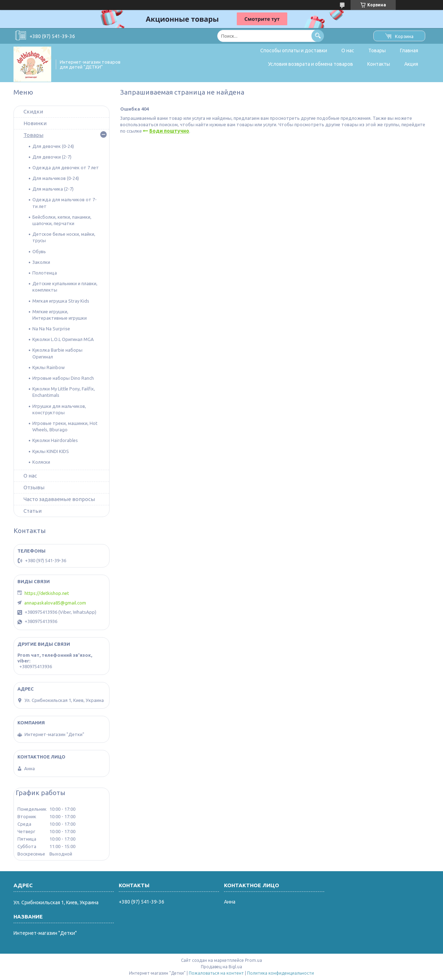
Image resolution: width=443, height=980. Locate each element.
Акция (411, 64)
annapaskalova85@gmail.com (55, 603)
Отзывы (34, 487)
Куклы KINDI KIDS (51, 451)
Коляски (41, 462)
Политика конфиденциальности (281, 973)
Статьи (33, 511)
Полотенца (45, 273)
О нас (348, 50)
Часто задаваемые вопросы (59, 499)
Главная (409, 50)
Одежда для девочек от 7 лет (66, 167)
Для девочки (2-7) (52, 157)
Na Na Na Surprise (51, 329)
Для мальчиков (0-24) (56, 178)
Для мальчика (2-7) (53, 189)
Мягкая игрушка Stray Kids (61, 301)
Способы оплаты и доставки (294, 50)
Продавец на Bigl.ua (221, 967)
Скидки (33, 111)
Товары (377, 50)
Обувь (39, 251)
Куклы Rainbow (49, 367)
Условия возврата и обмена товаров (311, 64)
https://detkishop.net (47, 593)
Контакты (379, 64)
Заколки (41, 262)
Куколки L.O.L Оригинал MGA (63, 339)
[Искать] (318, 36)
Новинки (35, 123)
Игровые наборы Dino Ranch (63, 378)
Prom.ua (253, 960)
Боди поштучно (169, 131)
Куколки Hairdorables (55, 440)
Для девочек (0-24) (53, 146)
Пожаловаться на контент (216, 973)
